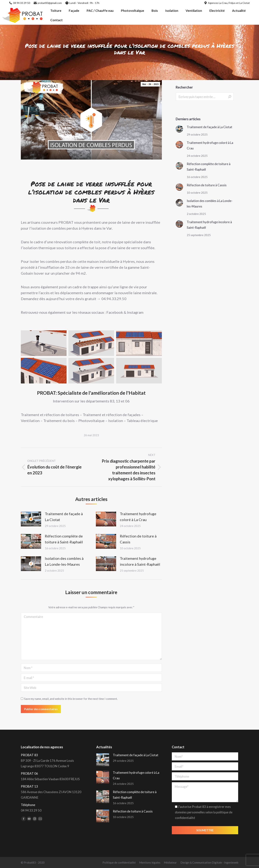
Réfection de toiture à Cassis (138, 539)
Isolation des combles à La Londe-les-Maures (64, 561)
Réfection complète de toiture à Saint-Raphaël (64, 539)
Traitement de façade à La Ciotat (64, 517)
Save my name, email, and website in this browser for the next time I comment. (71, 699)
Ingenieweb (231, 862)
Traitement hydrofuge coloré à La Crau (138, 517)
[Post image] (31, 519)
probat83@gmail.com (48, 3)
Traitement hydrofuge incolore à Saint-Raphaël (140, 561)
